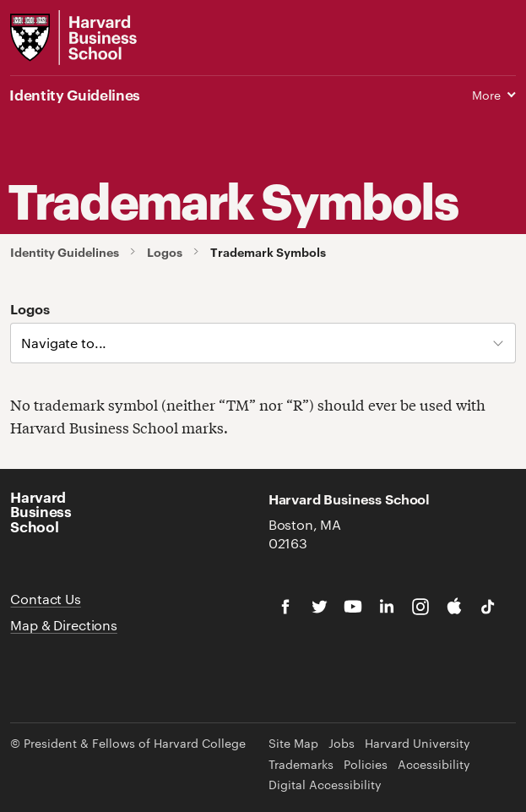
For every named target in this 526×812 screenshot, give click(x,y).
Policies (366, 764)
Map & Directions (63, 625)
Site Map (293, 743)
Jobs (342, 743)
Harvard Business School (41, 511)
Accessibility (434, 764)
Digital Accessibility (325, 785)
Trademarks (301, 764)
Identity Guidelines (65, 252)
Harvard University (418, 743)
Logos (165, 252)
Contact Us (45, 599)
